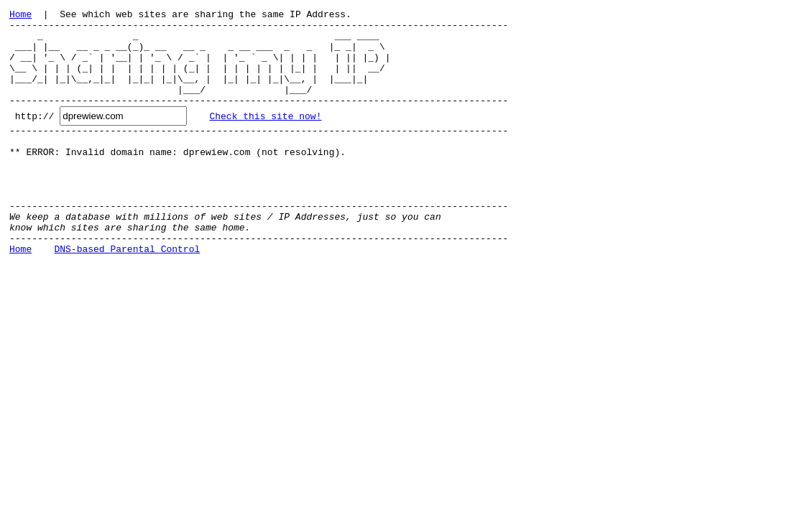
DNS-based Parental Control (127, 294)
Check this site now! (265, 135)
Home (20, 16)
